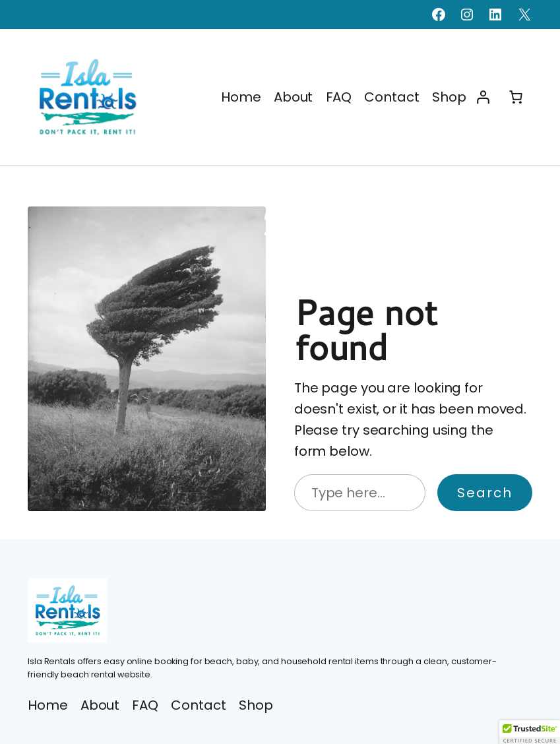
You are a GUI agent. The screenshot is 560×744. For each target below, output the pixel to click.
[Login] (483, 97)
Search (485, 493)
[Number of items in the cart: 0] (516, 97)
